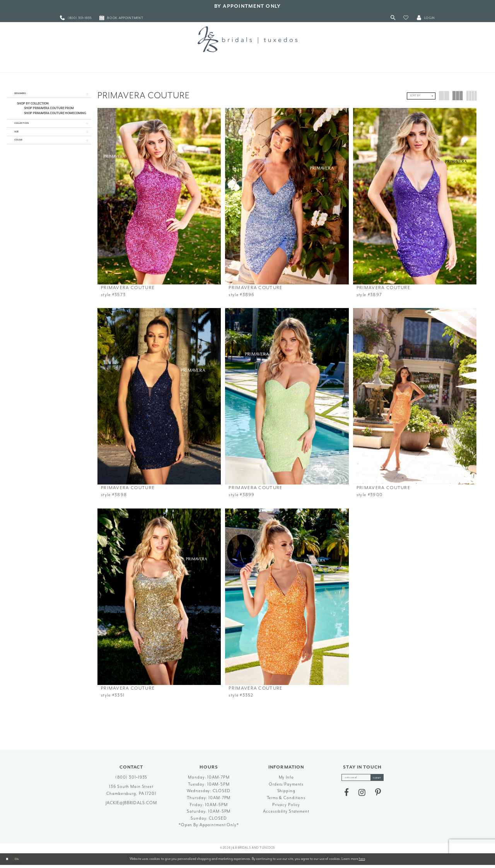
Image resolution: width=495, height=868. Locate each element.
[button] (406, 18)
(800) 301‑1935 (131, 780)
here (362, 862)
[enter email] (363, 781)
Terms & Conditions (286, 800)
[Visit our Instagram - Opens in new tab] (362, 798)
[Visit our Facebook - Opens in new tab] (346, 798)
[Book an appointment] (121, 18)
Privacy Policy (286, 807)
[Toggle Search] (393, 18)
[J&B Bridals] (247, 39)
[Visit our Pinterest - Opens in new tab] (378, 798)
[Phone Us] (76, 18)
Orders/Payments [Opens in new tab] (286, 787)
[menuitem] (76, 18)
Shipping (286, 794)
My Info (286, 780)
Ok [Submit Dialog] (21, 862)
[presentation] (159, 196)
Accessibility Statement (286, 814)
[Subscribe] (382, 781)
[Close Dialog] (9, 862)
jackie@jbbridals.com (131, 806)
